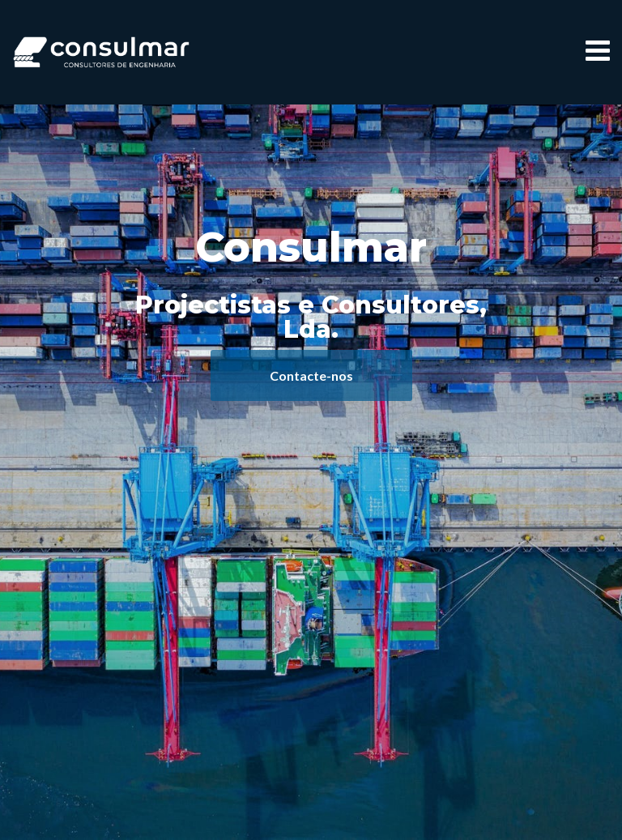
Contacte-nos (311, 375)
